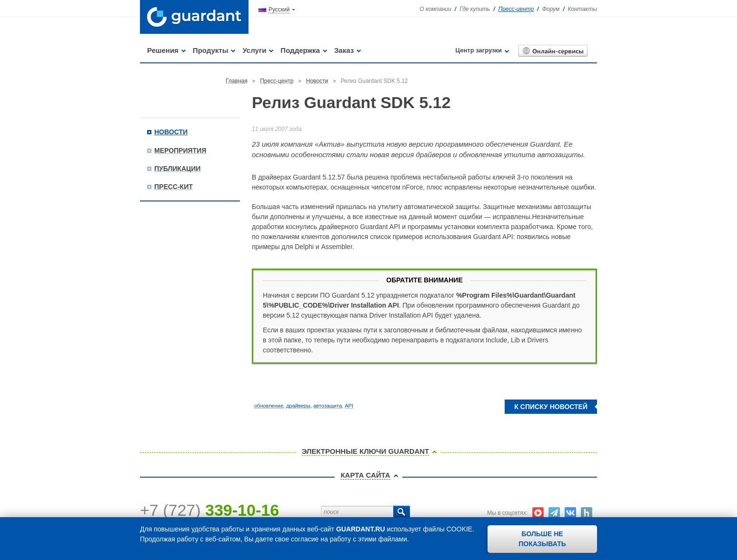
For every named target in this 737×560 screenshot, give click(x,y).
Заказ (344, 50)
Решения (163, 50)
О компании (435, 9)
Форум (551, 9)
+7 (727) (209, 510)
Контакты (582, 9)
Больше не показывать (542, 539)
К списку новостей (551, 407)
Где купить (475, 9)
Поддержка (300, 50)
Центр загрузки (479, 50)
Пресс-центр (516, 9)
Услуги (254, 50)
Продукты (211, 50)
